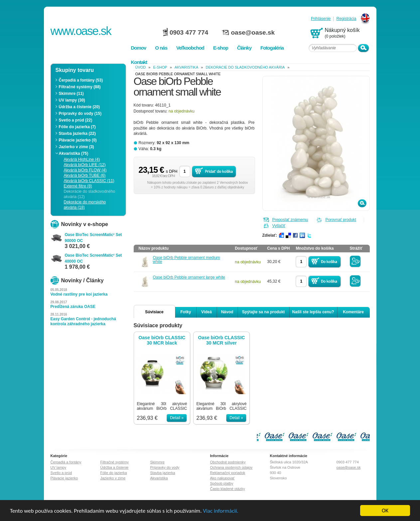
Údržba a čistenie (115, 467)
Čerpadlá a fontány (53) (81, 80)
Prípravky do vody (165, 467)
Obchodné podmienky (228, 462)
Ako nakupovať (222, 478)
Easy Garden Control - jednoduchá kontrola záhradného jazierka (83, 321)
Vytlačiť (279, 226)
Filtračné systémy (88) (80, 87)
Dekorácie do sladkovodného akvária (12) (90, 194)
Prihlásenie (321, 19)
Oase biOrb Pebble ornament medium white (187, 260)
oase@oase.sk (253, 32)
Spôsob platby (222, 483)
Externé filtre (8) (78, 186)
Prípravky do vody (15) (80, 114)
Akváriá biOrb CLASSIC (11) (89, 181)
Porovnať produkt (341, 220)
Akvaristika (186, 67)
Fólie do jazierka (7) (77, 127)
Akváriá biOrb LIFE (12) (85, 165)
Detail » (177, 418)
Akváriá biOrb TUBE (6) (85, 175)
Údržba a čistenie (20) (79, 107)
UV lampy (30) (72, 100)
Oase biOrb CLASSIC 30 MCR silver (222, 340)
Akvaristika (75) (74, 153)
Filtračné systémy (115, 462)
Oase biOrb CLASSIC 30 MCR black (162, 340)
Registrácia (346, 19)
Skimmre (157, 462)
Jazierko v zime (113, 478)
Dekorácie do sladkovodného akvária (245, 67)
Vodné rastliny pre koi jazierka (79, 294)
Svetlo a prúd (61, 473)
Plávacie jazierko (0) (78, 140)
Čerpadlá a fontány (66, 462)
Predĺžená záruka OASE (73, 307)
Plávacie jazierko (64, 478)
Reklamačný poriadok (228, 473)
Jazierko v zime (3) (76, 147)
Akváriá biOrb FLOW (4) (85, 170)
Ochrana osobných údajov (231, 467)
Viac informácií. (220, 511)
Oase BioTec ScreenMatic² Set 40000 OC (93, 258)
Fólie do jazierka (114, 473)
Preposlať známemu (290, 220)
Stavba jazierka (163, 473)
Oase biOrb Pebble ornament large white (189, 277)
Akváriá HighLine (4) (82, 159)
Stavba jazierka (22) (77, 133)
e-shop (160, 67)
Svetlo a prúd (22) (76, 120)
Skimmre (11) (71, 94)
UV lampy (59, 467)
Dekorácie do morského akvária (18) (85, 205)
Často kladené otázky (228, 489)
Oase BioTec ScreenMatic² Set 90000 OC (93, 238)
